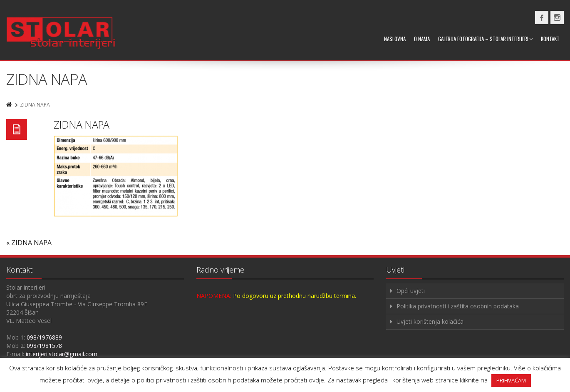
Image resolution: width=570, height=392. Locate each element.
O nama (422, 39)
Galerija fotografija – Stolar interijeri (485, 39)
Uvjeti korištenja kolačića (430, 321)
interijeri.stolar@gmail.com (62, 354)
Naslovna (395, 39)
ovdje (95, 380)
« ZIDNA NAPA (29, 243)
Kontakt (550, 39)
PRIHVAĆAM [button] (511, 380)
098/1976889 (44, 337)
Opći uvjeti (411, 291)
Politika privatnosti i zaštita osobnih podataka (458, 306)
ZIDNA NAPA (81, 124)
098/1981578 (44, 346)
